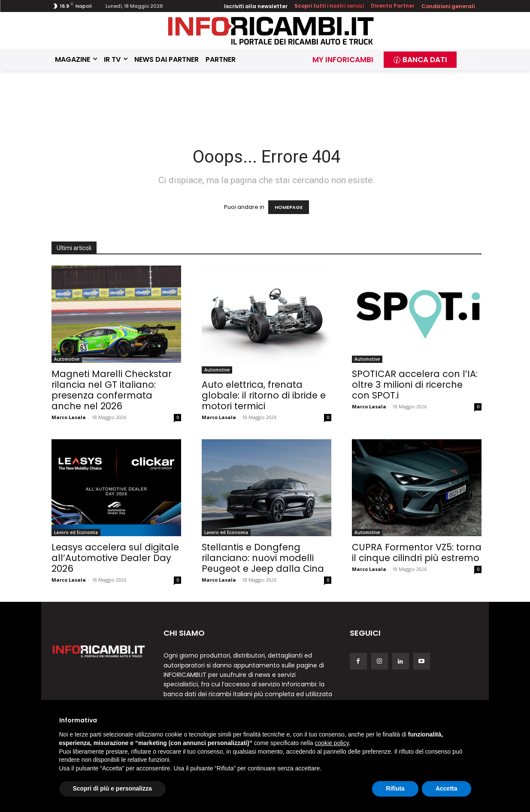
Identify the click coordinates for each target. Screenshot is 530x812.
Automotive (67, 359)
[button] (470, 60)
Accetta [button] (447, 788)
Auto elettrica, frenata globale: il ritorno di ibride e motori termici (264, 395)
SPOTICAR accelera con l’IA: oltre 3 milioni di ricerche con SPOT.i (415, 385)
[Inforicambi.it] (271, 31)
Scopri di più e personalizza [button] (112, 788)
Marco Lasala (69, 417)
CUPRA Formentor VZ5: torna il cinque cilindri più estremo (417, 552)
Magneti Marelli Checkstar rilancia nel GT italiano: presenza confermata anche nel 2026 (112, 390)
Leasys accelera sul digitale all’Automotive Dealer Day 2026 (115, 558)
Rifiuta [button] (395, 788)
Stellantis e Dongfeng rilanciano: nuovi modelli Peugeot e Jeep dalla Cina (263, 558)
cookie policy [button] (332, 743)
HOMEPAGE (289, 207)
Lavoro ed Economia (76, 532)
